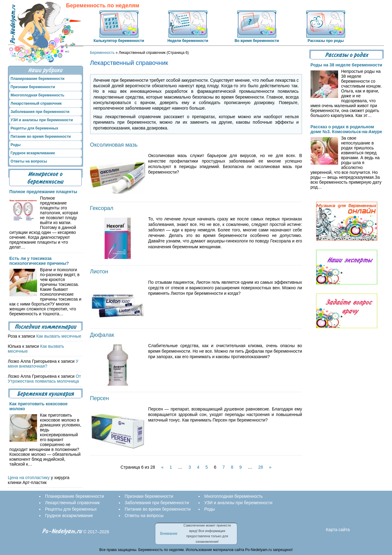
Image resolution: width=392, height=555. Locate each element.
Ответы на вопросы (29, 161)
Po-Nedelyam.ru (62, 531)
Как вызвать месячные (59, 336)
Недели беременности (188, 41)
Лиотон (99, 272)
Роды (16, 145)
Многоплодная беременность (38, 95)
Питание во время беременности (41, 137)
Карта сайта (338, 530)
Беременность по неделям (103, 6)
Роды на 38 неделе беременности (346, 65)
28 (261, 467)
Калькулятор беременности (119, 41)
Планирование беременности (38, 79)
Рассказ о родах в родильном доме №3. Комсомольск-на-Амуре (346, 129)
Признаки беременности (33, 87)
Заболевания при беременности (40, 112)
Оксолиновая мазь (114, 145)
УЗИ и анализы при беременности (42, 120)
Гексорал (102, 208)
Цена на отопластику (29, 478)
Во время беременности (257, 41)
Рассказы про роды (326, 41)
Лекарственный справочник (36, 103)
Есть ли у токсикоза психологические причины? (39, 261)
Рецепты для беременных (35, 128)
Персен (100, 398)
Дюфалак (102, 335)
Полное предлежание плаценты (43, 192)
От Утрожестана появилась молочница (45, 379)
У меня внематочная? (43, 364)
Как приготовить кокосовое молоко (39, 406)
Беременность (102, 53)
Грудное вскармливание (33, 153)
